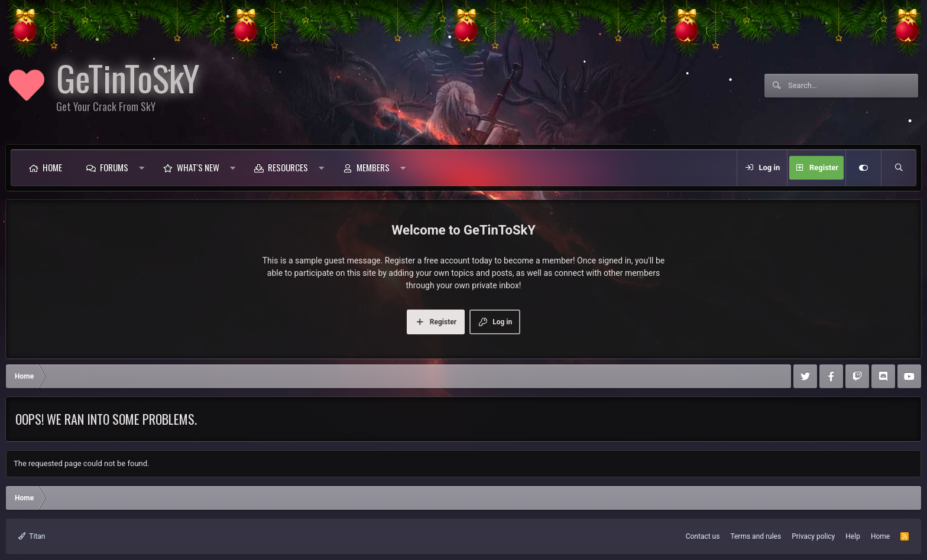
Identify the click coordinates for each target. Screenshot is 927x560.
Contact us (703, 536)
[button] (142, 168)
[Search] (853, 86)
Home (52, 167)
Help (853, 536)
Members (373, 167)
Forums (114, 167)
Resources (288, 167)
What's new (198, 167)
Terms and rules (756, 536)
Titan (32, 536)
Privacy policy (813, 536)
